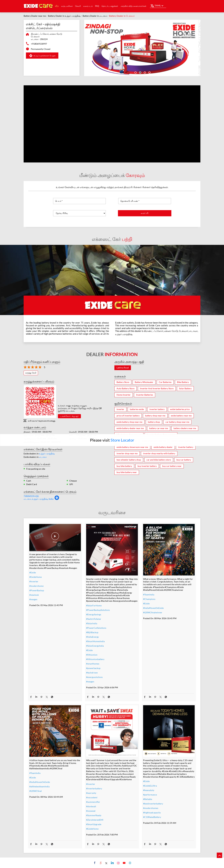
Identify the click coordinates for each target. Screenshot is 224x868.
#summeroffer (93, 802)
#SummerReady (94, 815)
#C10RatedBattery (152, 817)
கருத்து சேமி (31, 373)
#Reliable (148, 799)
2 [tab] (140, 72)
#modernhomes (151, 808)
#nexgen (33, 599)
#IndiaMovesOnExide (153, 608)
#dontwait (91, 806)
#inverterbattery (94, 788)
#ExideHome (36, 577)
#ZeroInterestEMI (95, 820)
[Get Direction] (57, 499)
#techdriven (92, 673)
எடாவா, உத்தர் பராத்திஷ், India (39, 499)
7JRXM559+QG (31, 496)
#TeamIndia (149, 595)
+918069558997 (39, 44)
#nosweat (91, 811)
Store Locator (122, 440)
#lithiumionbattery (95, 659)
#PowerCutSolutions (96, 628)
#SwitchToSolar (94, 619)
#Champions (149, 599)
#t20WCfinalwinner (153, 612)
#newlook (34, 595)
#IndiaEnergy (92, 637)
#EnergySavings (94, 614)
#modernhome (36, 586)
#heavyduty (149, 790)
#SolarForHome (94, 605)
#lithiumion (92, 655)
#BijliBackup (92, 632)
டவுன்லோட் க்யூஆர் (69, 416)
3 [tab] (144, 72)
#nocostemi (92, 797)
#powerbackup (93, 668)
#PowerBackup (37, 590)
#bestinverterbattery (153, 804)
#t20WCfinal (36, 791)
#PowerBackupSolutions (98, 610)
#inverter (34, 581)
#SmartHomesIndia (95, 641)
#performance (150, 795)
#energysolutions (94, 677)
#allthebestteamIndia (39, 786)
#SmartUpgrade (94, 824)
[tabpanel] (142, 48)
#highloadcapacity (152, 813)
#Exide (33, 572)
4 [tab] (149, 72)
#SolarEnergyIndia (95, 646)
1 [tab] (135, 72)
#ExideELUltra (150, 786)
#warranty (91, 793)
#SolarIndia (92, 623)
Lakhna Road (123, 368)
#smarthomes (93, 664)
